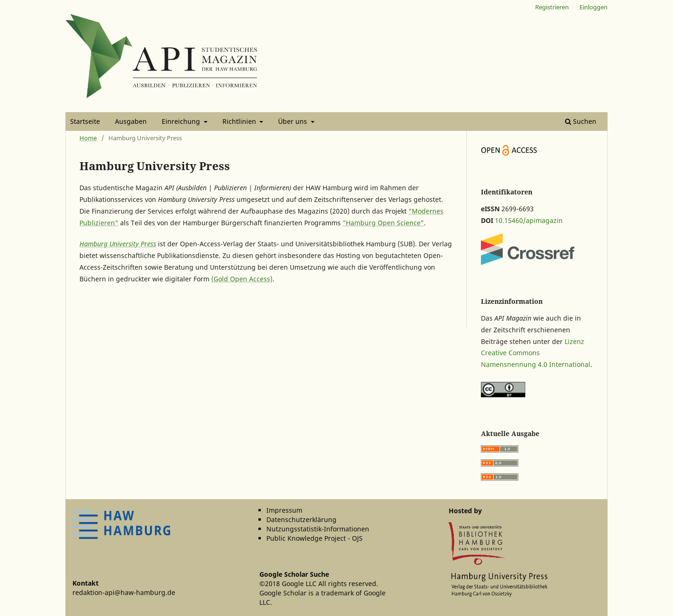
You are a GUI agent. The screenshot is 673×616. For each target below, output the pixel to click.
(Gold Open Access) (242, 279)
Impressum (284, 510)
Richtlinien (240, 121)
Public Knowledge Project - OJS (315, 538)
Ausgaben (131, 121)
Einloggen (594, 7)
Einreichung (182, 121)
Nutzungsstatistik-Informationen (318, 529)
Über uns (294, 121)
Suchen (581, 121)
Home (88, 138)
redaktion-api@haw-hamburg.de (124, 592)
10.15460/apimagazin (529, 220)
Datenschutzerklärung (301, 519)
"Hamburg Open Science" (383, 223)
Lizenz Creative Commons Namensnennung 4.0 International (536, 353)
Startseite (85, 121)
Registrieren (552, 7)
